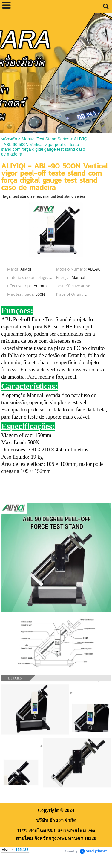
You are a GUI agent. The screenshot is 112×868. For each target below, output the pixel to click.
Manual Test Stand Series (46, 139)
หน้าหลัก (9, 139)
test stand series (27, 196)
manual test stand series (64, 196)
